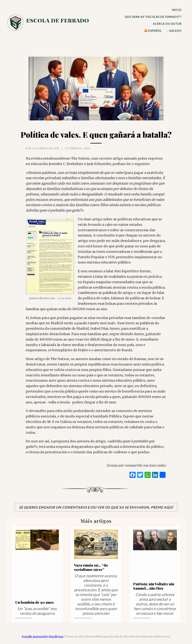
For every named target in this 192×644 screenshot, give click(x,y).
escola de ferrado (58, 20)
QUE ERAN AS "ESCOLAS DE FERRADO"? (153, 17)
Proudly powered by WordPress (43, 636)
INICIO (177, 10)
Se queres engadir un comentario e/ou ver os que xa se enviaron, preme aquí (96, 507)
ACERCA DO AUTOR (167, 24)
